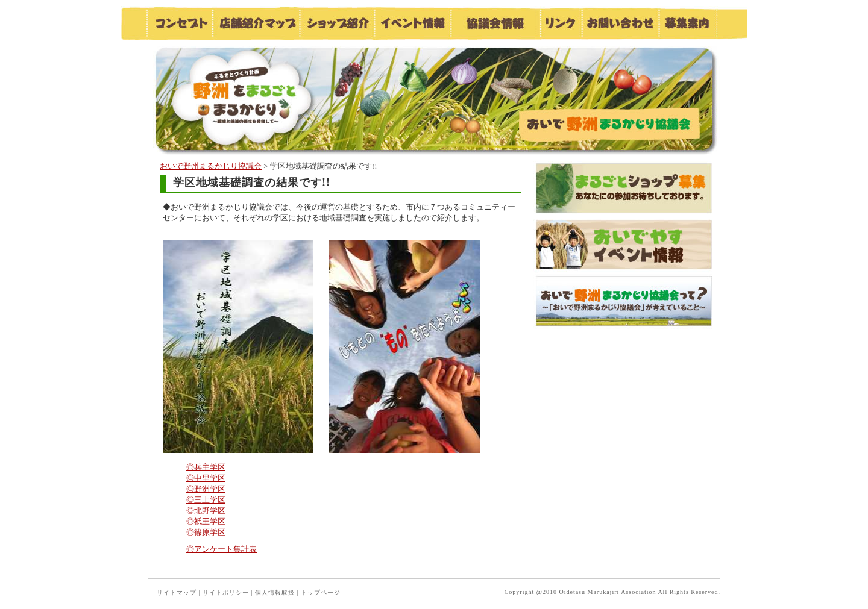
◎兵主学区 (206, 467)
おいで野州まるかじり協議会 (211, 166)
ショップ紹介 (337, 23)
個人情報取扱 (275, 592)
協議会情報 (495, 23)
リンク (560, 23)
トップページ (321, 592)
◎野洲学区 (206, 489)
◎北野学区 (206, 511)
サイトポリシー (226, 592)
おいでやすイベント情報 (624, 245)
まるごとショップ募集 (624, 189)
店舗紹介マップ (256, 23)
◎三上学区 (206, 500)
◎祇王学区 (206, 521)
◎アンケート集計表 (222, 549)
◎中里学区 (206, 478)
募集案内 (688, 23)
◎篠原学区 (206, 532)
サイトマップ (177, 592)
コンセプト (179, 23)
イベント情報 (412, 23)
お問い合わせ (620, 23)
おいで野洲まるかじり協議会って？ (624, 301)
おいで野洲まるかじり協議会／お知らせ (256, 98)
